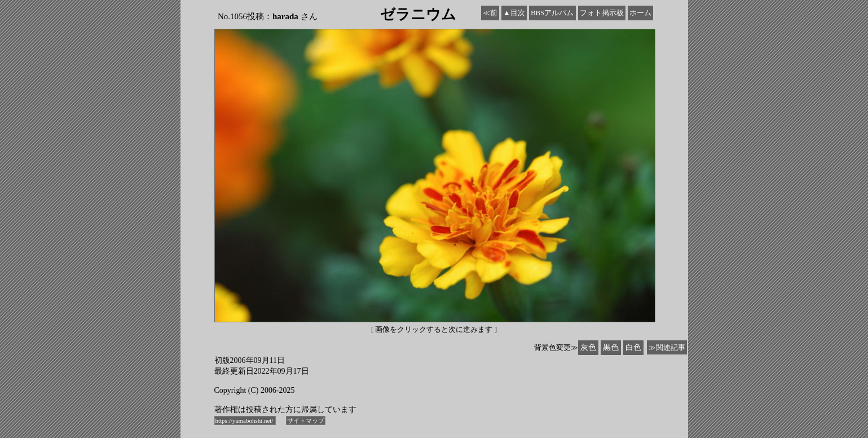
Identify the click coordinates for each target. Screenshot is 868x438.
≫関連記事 (667, 347)
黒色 (611, 347)
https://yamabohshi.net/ (245, 421)
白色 (633, 347)
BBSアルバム (552, 13)
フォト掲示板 (602, 13)
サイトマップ (306, 421)
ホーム (640, 13)
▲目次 (514, 13)
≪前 (490, 13)
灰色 (588, 347)
